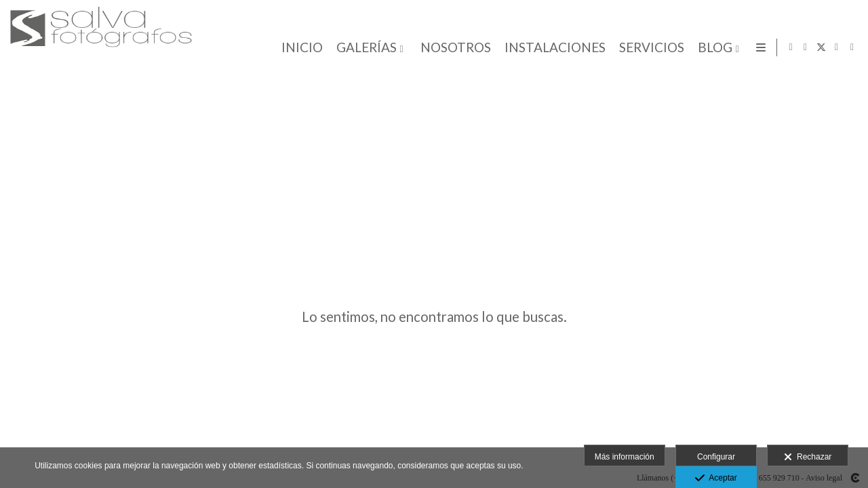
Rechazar (808, 457)
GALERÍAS (364, 48)
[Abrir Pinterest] (852, 47)
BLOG (712, 48)
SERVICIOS (649, 48)
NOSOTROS (453, 48)
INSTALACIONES (552, 48)
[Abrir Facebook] (806, 47)
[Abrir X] (821, 47)
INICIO (299, 48)
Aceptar (716, 479)
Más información (625, 457)
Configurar (716, 457)
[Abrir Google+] (837, 47)
